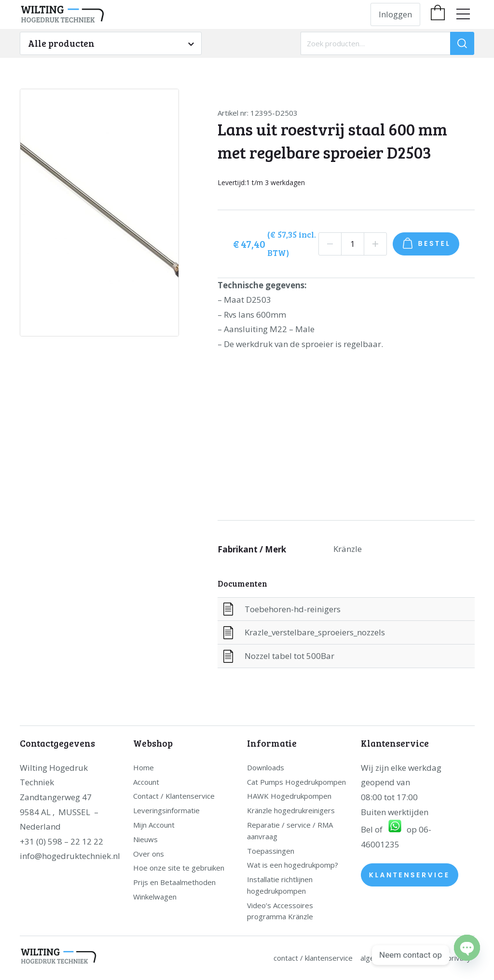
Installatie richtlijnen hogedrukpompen (280, 885)
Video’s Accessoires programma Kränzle (280, 911)
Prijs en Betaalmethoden (174, 882)
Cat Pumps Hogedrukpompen (296, 782)
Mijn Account (154, 825)
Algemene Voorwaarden (400, 958)
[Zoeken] (462, 43)
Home (144, 767)
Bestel (435, 243)
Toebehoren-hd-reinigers (293, 609)
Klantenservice (410, 875)
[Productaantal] (353, 244)
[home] (111, 14)
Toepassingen (271, 851)
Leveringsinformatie (166, 810)
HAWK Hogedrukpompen (289, 796)
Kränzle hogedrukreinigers (291, 810)
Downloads (266, 767)
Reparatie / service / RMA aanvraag (290, 831)
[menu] (463, 14)
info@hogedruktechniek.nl (70, 856)
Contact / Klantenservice (174, 796)
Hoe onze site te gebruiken (179, 868)
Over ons (149, 854)
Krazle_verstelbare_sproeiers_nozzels (315, 632)
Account (146, 782)
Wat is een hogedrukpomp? (293, 865)
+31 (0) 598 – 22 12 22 (62, 841)
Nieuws (145, 839)
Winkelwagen (155, 897)
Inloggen (395, 14)
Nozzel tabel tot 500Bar (289, 656)
